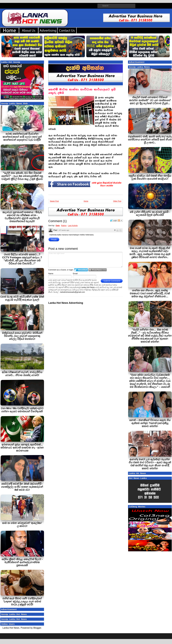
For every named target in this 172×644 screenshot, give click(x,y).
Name (51, 274)
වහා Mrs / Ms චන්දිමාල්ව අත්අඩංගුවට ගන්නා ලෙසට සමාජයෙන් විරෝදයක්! (22, 410)
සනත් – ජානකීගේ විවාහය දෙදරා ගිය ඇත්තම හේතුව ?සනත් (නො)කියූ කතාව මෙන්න (150, 423)
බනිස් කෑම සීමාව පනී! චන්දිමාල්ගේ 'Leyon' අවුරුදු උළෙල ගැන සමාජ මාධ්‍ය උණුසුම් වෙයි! (22, 601)
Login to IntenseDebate (81, 270)
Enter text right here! (85, 260)
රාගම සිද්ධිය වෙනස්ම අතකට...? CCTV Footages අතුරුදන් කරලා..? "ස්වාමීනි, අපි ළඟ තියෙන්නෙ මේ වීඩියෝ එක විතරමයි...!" (22, 259)
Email (75, 274)
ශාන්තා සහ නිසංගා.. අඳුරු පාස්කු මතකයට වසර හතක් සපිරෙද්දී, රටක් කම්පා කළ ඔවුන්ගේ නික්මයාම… (150, 293)
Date (58, 226)
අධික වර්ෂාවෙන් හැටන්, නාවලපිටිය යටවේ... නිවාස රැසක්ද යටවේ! (22, 374)
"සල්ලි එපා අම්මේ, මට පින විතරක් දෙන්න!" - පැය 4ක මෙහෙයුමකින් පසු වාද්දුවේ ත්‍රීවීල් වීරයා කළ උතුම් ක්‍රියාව (22, 176)
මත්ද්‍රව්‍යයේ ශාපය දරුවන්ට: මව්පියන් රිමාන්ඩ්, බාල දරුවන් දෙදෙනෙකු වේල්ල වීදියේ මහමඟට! (22, 336)
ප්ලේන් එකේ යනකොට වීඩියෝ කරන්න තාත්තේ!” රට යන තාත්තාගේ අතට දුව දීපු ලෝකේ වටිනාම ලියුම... (150, 100)
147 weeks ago (64, 230)
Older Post (117, 201)
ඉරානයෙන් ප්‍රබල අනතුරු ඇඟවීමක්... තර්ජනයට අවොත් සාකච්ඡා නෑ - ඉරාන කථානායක (22, 448)
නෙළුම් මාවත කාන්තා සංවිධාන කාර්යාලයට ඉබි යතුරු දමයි (82, 91)
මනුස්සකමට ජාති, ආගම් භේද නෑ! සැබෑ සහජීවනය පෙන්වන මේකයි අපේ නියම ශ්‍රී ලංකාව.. (150, 140)
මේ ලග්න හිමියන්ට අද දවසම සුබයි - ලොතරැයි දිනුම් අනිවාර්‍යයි (150, 213)
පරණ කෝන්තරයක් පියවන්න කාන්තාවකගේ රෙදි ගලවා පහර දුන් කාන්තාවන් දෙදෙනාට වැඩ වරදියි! (22, 137)
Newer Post (54, 201)
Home (86, 201)
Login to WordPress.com (98, 270)
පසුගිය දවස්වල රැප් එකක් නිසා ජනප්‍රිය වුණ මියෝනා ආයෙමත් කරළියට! (150, 177)
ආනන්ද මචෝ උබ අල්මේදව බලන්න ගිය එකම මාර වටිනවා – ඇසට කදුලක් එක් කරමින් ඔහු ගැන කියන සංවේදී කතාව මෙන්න (150, 464)
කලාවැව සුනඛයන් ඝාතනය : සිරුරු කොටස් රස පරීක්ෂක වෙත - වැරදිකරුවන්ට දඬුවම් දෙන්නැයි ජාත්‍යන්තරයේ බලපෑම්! (22, 217)
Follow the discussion (120, 220)
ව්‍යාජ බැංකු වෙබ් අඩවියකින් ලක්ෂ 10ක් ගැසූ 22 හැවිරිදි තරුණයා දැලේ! (22, 298)
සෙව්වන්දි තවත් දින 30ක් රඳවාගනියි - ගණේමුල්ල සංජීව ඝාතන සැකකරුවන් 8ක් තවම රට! (22, 487)
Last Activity (73, 226)
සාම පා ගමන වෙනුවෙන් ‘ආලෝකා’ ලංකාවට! (22, 525)
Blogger (37, 628)
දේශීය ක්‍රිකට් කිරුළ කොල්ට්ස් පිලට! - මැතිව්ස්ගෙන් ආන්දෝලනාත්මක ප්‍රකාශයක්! (22, 562)
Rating (64, 226)
